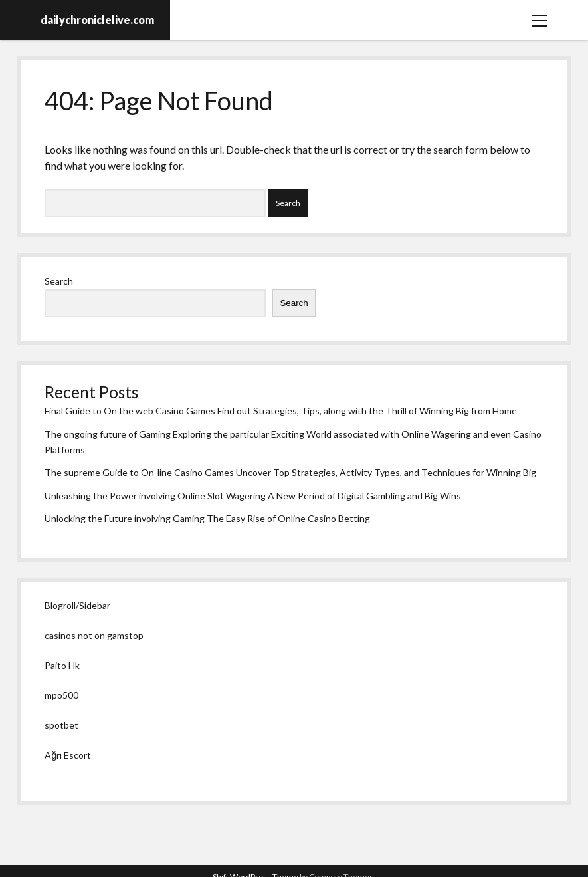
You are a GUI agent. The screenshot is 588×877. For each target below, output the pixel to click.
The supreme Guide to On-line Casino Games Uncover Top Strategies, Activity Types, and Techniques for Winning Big (290, 472)
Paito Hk (62, 665)
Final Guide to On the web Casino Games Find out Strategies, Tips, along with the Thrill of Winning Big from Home (281, 411)
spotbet (61, 725)
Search (59, 281)
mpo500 (61, 695)
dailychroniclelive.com (97, 20)
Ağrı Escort (68, 755)
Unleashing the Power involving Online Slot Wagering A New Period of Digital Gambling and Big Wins (253, 496)
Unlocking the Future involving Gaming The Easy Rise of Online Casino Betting (207, 518)
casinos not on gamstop (94, 635)
